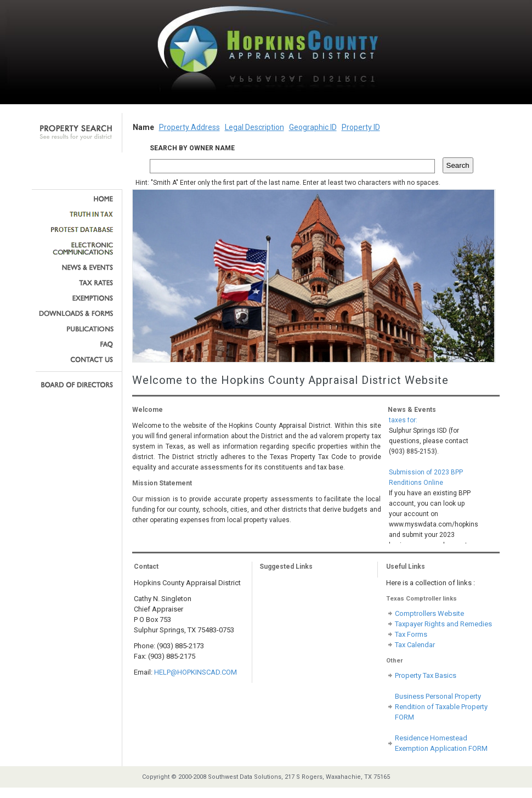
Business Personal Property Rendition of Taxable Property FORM (441, 707)
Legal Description (254, 127)
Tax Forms (411, 634)
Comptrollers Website (429, 613)
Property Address (189, 127)
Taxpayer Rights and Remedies (443, 624)
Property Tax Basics (426, 675)
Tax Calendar (415, 645)
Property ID (361, 127)
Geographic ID (313, 127)
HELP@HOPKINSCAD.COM (196, 672)
